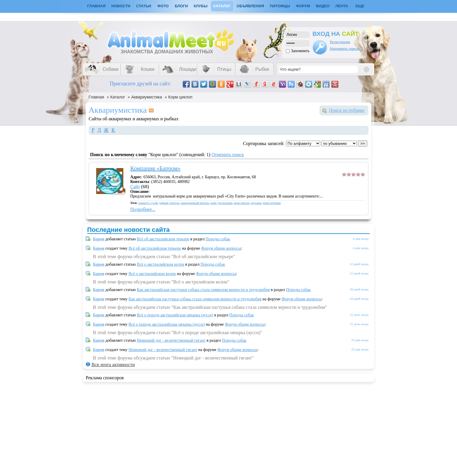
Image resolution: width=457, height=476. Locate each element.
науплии (256, 203)
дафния (164, 203)
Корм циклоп (180, 97)
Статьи (144, 6)
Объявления (250, 6)
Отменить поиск (228, 155)
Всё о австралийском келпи (161, 264)
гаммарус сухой (148, 203)
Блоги (181, 6)
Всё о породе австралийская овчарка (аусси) (175, 315)
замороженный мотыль (195, 203)
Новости (121, 6)
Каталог (222, 6)
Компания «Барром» (155, 168)
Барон (99, 239)
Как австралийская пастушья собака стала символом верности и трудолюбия (203, 290)
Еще (360, 6)
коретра (174, 203)
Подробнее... (143, 209)
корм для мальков (221, 203)
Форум (303, 6)
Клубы (201, 6)
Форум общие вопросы (221, 248)
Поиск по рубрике (347, 110)
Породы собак (218, 239)
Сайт (135, 187)
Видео (323, 6)
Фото (163, 6)
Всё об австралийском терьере (163, 239)
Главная (96, 97)
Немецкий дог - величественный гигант (171, 340)
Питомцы (280, 6)
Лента (342, 6)
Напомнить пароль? (346, 49)
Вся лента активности (113, 365)
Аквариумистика (147, 97)
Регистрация (340, 42)
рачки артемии (272, 203)
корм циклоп (242, 203)
